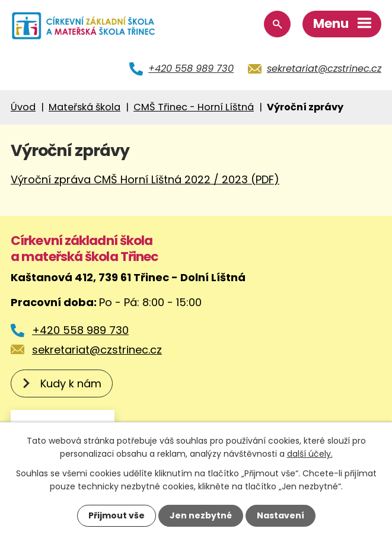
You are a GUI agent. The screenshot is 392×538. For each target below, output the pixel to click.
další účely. (310, 454)
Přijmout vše (117, 515)
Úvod (23, 107)
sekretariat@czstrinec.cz (324, 69)
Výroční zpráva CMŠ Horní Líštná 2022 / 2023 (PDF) (145, 179)
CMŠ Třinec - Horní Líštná (194, 107)
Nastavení (281, 515)
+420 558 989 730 (191, 69)
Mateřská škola (85, 107)
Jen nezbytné (201, 515)
